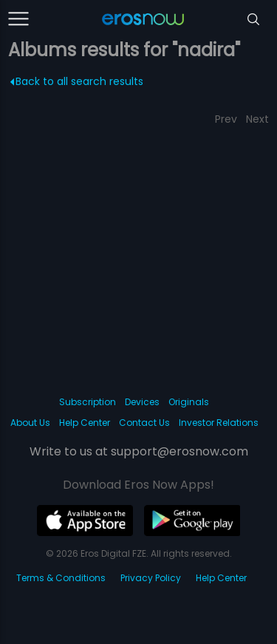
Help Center (85, 423)
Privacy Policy (151, 578)
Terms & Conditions (61, 578)
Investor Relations (219, 423)
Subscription (88, 402)
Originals (189, 402)
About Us (30, 423)
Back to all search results (77, 81)
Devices (142, 402)
